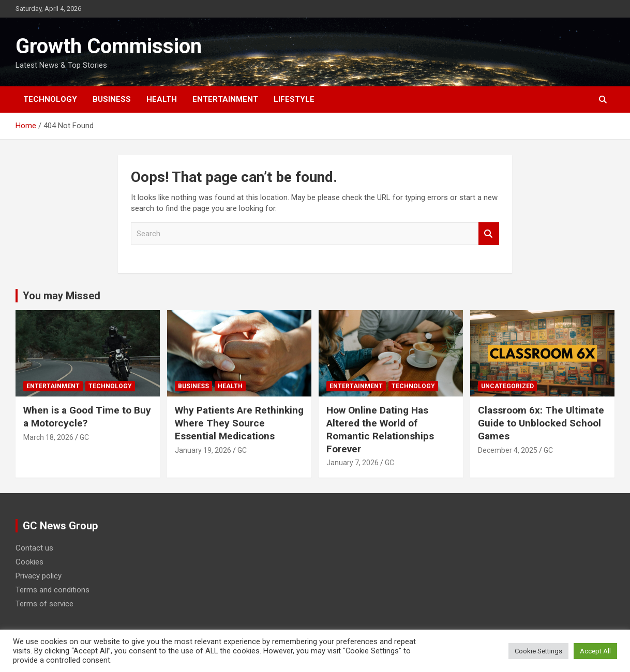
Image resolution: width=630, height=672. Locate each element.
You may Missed (62, 296)
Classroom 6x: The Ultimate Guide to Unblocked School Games (541, 423)
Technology (50, 99)
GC (84, 437)
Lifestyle (294, 99)
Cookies (29, 562)
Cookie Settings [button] (538, 651)
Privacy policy (39, 576)
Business (112, 99)
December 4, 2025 (508, 450)
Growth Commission (109, 46)
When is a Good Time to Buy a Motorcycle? (87, 417)
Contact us (34, 548)
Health (162, 99)
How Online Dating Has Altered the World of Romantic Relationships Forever (380, 429)
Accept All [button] (595, 651)
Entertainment (225, 99)
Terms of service (44, 604)
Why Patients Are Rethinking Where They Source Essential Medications (239, 423)
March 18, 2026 (48, 437)
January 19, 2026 (203, 450)
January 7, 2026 (352, 463)
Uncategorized (507, 386)
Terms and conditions (52, 590)
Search (489, 234)
